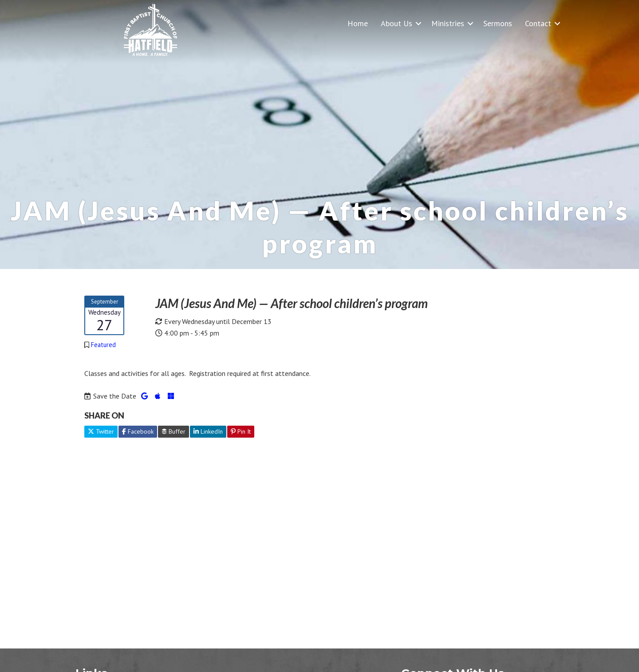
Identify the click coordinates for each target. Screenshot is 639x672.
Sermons (498, 23)
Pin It (241, 431)
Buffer (174, 431)
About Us (396, 23)
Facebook (138, 431)
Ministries (448, 23)
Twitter (101, 431)
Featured (103, 345)
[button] (418, 23)
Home (358, 23)
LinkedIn (208, 431)
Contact (538, 23)
